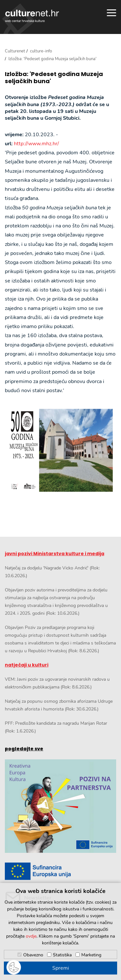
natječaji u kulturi (27, 665)
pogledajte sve (24, 749)
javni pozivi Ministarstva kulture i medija (55, 554)
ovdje (31, 936)
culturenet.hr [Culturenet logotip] (32, 16)
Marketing (91, 955)
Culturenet (15, 51)
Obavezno (33, 955)
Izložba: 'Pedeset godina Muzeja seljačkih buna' (54, 77)
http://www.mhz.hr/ (36, 144)
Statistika (62, 955)
